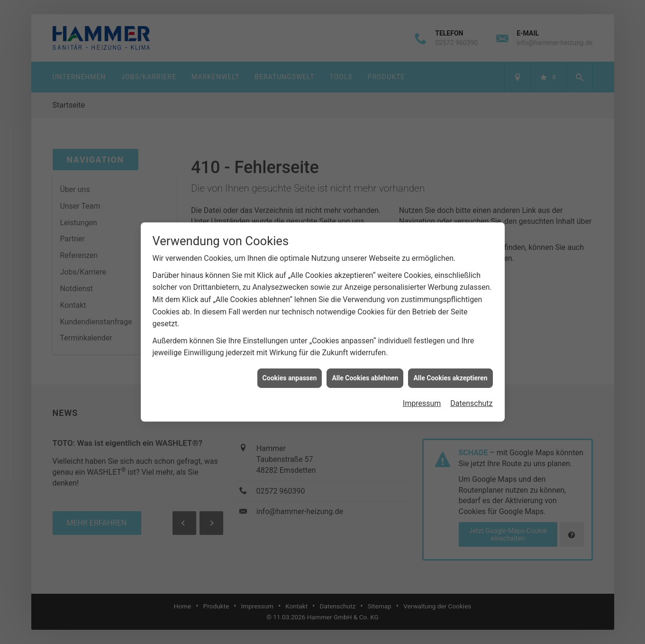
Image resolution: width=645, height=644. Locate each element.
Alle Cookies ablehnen (365, 367)
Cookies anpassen (290, 367)
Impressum (422, 392)
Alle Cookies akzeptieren (450, 367)
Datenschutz (471, 392)
